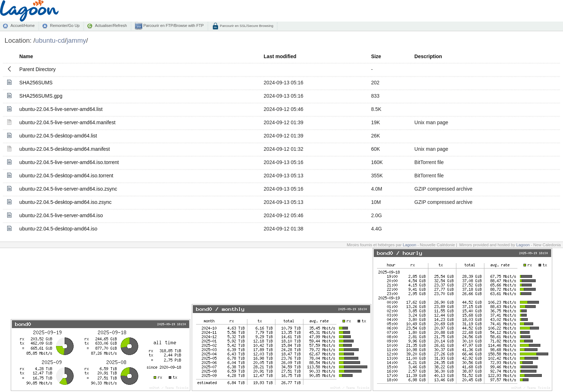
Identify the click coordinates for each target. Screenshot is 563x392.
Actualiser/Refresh (111, 25)
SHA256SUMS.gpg (41, 96)
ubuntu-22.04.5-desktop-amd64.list (58, 136)
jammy (76, 40)
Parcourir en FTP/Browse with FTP (173, 25)
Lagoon (410, 245)
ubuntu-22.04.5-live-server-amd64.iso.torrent (69, 162)
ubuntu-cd (50, 40)
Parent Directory (38, 69)
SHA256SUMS (36, 83)
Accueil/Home (22, 25)
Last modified (280, 56)
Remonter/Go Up (65, 25)
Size (376, 56)
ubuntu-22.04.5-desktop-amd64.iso (58, 229)
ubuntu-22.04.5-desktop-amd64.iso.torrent (66, 176)
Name (26, 56)
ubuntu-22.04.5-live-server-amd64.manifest (68, 122)
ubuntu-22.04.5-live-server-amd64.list (61, 109)
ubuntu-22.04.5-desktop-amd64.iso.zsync (66, 202)
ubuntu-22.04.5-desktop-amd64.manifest (65, 149)
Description (428, 56)
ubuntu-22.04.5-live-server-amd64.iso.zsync (68, 189)
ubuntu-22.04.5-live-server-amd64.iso (61, 215)
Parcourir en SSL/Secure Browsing (246, 26)
